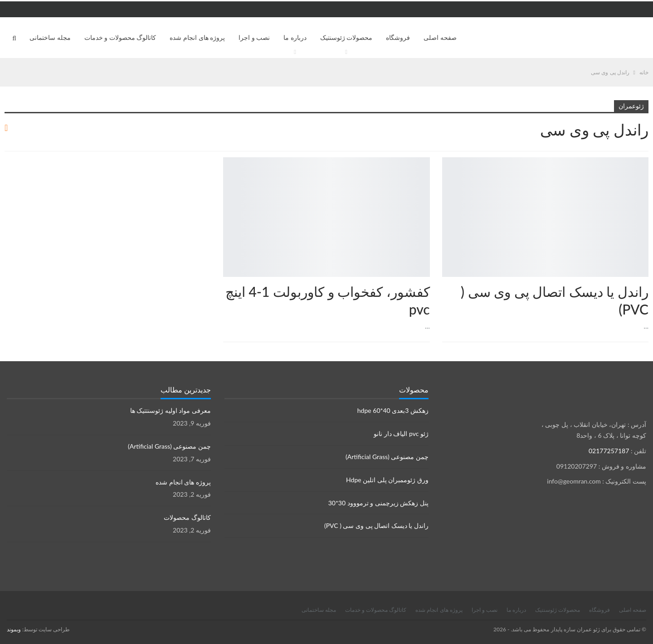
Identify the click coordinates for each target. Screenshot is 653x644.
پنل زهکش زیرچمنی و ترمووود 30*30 (378, 503)
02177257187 (609, 451)
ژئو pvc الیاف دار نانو (401, 433)
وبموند (14, 629)
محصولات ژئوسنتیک (346, 37)
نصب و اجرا (254, 37)
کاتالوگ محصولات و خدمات (120, 37)
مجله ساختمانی (50, 37)
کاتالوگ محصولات (187, 517)
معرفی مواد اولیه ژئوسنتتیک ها (171, 410)
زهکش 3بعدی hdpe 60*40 (393, 410)
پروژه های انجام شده (197, 37)
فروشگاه (398, 37)
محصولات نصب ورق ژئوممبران (645, 158)
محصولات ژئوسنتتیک (427, 158)
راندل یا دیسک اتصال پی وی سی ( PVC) (376, 525)
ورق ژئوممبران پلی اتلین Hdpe (387, 480)
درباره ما (295, 37)
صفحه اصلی (440, 37)
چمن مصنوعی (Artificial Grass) (387, 457)
